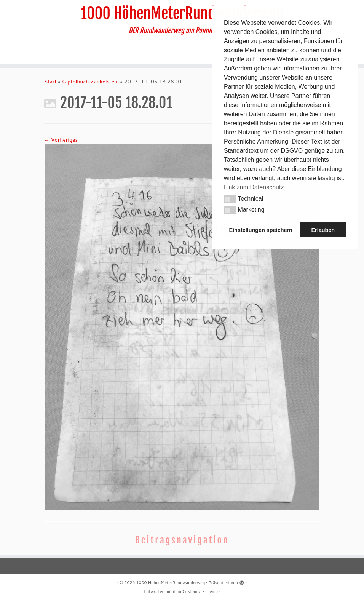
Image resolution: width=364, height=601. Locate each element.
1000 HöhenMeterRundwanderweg (182, 13)
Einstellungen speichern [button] (261, 230)
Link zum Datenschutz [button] (254, 187)
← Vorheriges (61, 140)
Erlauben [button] (323, 230)
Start (50, 82)
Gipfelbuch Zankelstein (90, 82)
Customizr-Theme (200, 591)
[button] (230, 199)
